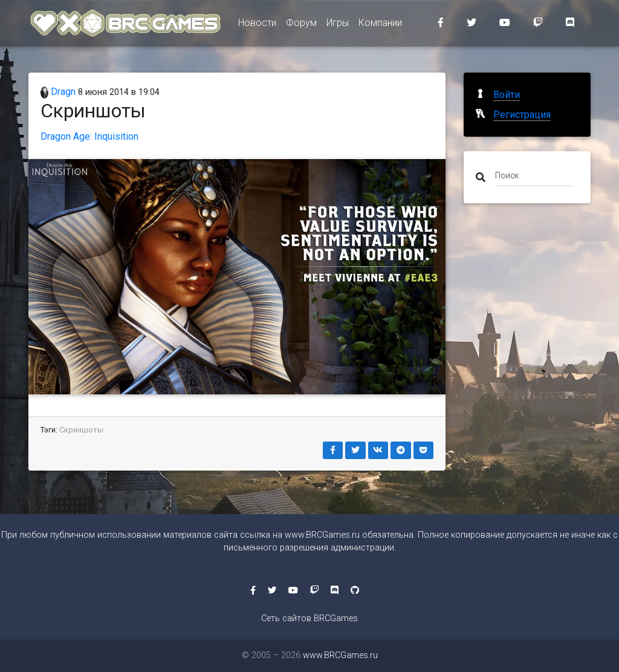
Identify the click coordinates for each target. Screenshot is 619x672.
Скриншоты (81, 430)
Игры (338, 25)
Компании (380, 25)
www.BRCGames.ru (322, 535)
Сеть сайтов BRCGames (309, 618)
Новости (257, 25)
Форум (301, 25)
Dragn (58, 92)
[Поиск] (534, 175)
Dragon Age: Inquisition (89, 136)
